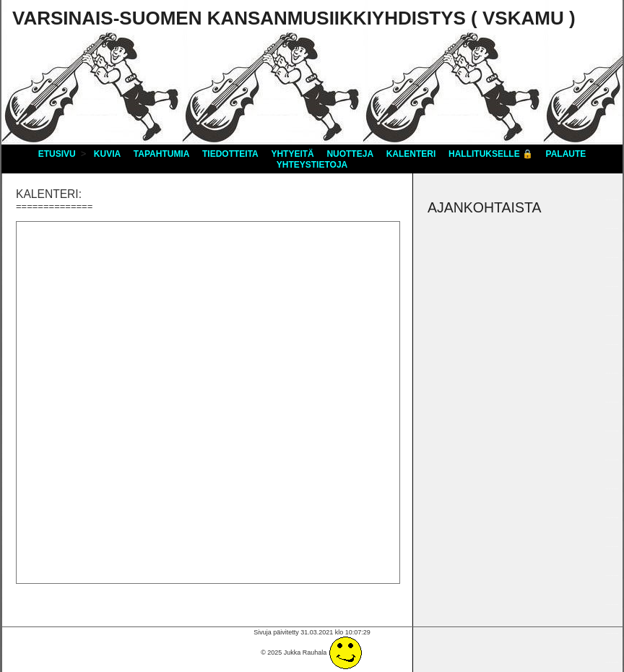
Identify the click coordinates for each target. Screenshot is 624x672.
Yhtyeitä (292, 154)
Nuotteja (350, 154)
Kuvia (107, 154)
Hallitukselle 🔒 (491, 154)
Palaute (566, 154)
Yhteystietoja (312, 165)
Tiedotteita (230, 154)
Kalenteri (411, 154)
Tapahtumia (162, 154)
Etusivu (57, 154)
